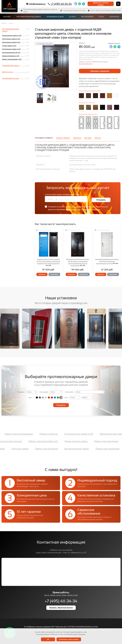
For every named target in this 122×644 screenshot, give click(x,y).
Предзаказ (42, 274)
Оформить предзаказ (100, 71)
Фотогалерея (87, 17)
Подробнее (54, 274)
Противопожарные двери (29, 17)
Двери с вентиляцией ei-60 (43, 441)
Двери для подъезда (46, 449)
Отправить (101, 200)
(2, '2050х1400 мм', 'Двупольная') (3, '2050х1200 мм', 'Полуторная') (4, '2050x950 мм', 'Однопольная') (56, 392)
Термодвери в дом (55, 17)
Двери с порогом (49, 434)
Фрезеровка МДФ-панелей (88, 114)
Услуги (72, 17)
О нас (101, 17)
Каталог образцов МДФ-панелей (90, 91)
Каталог (7, 17)
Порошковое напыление (87, 102)
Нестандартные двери (77, 449)
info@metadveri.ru (36, 4)
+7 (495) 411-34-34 (60, 4)
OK (48, 639)
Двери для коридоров (106, 441)
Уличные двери (20, 449)
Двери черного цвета (76, 441)
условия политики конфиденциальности (83, 209)
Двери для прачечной (107, 449)
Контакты (114, 17)
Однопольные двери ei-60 (79, 434)
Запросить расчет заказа (101, 4)
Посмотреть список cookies (69, 639)
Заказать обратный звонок (61, 608)
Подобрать (61, 405)
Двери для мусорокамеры (19, 434)
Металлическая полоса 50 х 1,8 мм (82, 165)
